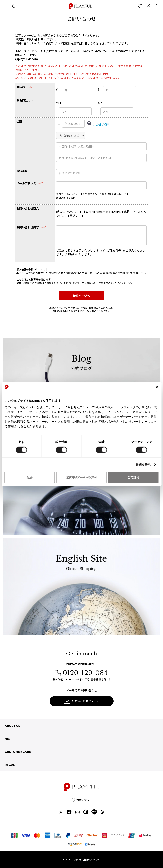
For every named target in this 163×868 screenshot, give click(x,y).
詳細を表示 (143, 465)
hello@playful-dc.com (65, 311)
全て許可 (133, 477)
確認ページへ (81, 296)
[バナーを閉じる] (157, 387)
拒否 (30, 477)
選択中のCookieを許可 (81, 477)
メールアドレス (26, 183)
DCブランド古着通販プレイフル (85, 859)
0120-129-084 (81, 673)
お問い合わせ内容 (28, 227)
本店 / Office (81, 800)
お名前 (21, 87)
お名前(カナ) (25, 100)
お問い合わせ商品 (28, 209)
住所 (19, 121)
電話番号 (22, 171)
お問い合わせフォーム (82, 701)
